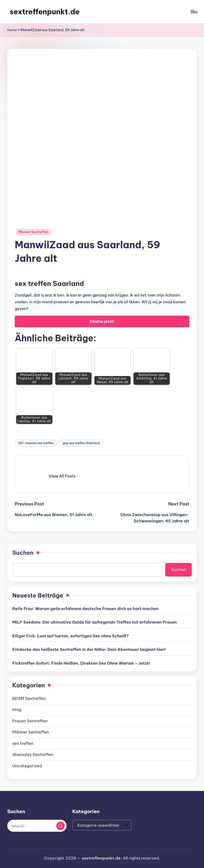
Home (12, 30)
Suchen (23, 553)
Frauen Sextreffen (30, 721)
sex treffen (23, 743)
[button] (62, 476)
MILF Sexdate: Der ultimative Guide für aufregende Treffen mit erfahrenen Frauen (95, 622)
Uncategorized (27, 766)
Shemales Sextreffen (33, 754)
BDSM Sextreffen (29, 698)
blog (17, 710)
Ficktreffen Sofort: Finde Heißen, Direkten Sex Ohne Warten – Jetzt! (81, 663)
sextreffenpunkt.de (45, 12)
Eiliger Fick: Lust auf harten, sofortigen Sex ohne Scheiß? (70, 636)
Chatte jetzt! (102, 321)
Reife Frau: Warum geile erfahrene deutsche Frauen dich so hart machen (85, 609)
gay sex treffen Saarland (81, 443)
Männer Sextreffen (33, 232)
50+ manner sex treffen (36, 443)
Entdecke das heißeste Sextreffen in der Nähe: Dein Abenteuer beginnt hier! (89, 649)
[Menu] (194, 12)
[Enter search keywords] (37, 826)
